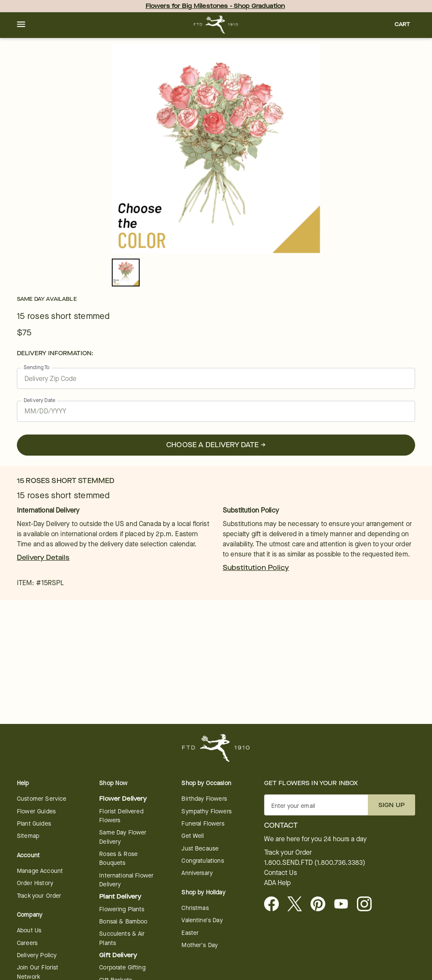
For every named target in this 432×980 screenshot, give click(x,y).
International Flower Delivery (126, 880)
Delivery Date (39, 400)
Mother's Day (200, 945)
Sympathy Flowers (206, 811)
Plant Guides (34, 824)
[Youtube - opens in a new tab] (344, 904)
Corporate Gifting (122, 968)
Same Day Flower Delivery (123, 837)
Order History (35, 883)
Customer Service (42, 799)
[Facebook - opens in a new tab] (275, 904)
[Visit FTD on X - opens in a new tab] (298, 904)
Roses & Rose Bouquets (118, 859)
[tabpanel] (216, 149)
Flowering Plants (122, 909)
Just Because (200, 849)
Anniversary (197, 873)
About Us (29, 930)
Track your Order (39, 896)
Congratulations (202, 861)
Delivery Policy (37, 955)
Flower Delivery (123, 799)
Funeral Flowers (203, 824)
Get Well (193, 836)
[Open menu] (21, 25)
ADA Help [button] (277, 883)
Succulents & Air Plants (122, 938)
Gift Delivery (118, 955)
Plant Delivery (120, 897)
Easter (190, 933)
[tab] (216, 149)
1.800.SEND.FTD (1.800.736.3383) (315, 863)
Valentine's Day (202, 920)
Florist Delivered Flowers (121, 816)
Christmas (195, 908)
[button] (21, 25)
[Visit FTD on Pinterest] (321, 904)
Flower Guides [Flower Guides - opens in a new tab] (36, 811)
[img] (216, 149)
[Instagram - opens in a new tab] (368, 904)
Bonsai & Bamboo (123, 922)
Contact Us (281, 873)
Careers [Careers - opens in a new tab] (27, 943)
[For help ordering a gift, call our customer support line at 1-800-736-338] (216, 25)
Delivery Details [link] (43, 557)
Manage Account (40, 871)
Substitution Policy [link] (256, 568)
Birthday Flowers (204, 799)
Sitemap (28, 836)
